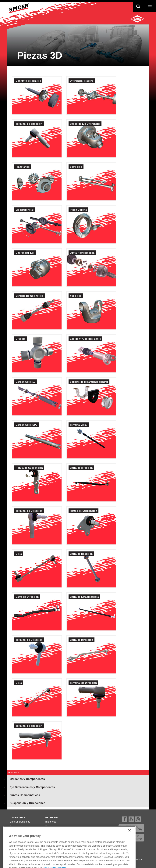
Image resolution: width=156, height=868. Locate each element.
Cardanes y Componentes (27, 779)
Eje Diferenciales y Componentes (32, 787)
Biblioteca (51, 822)
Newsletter (51, 831)
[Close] (129, 838)
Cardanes (15, 827)
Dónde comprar (54, 827)
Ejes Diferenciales (20, 822)
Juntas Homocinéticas (25, 795)
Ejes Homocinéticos (21, 831)
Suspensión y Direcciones (27, 803)
